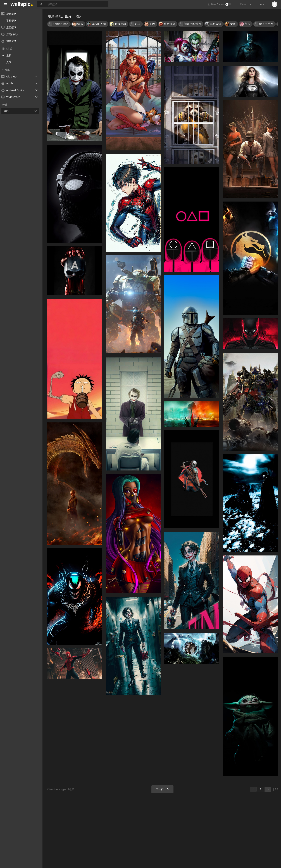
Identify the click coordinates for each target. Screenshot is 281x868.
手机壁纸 (11, 21)
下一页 (163, 789)
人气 (11, 62)
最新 (11, 55)
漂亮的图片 (12, 34)
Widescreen (13, 97)
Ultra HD (11, 76)
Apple (10, 83)
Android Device (15, 90)
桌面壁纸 (11, 27)
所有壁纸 (11, 14)
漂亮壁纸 (11, 41)
